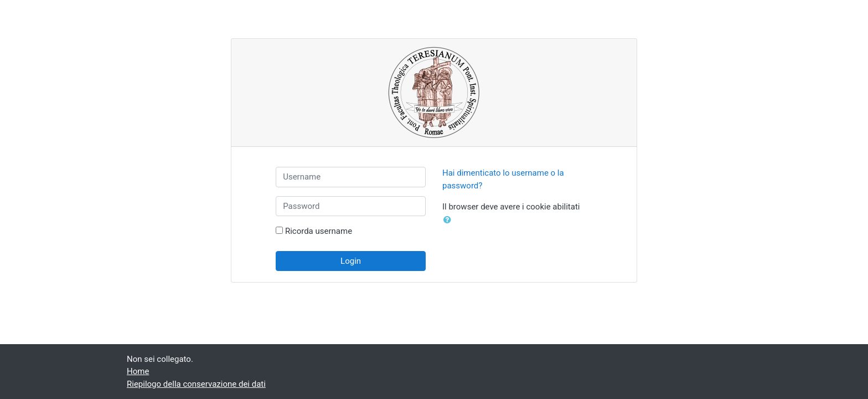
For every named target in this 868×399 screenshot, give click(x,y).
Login (351, 261)
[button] (449, 220)
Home (138, 371)
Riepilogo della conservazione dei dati (196, 384)
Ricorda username (319, 231)
